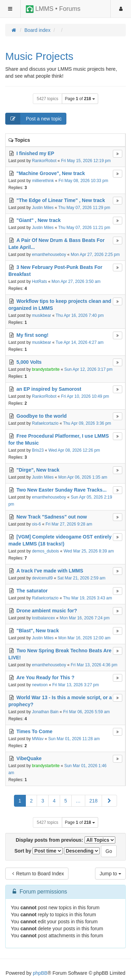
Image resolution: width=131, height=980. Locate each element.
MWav (38, 739)
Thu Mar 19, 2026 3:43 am (87, 598)
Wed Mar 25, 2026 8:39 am (89, 551)
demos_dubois (45, 551)
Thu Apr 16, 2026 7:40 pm (80, 315)
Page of (80, 99)
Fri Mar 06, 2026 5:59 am (87, 712)
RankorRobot (44, 161)
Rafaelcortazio (45, 423)
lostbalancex (43, 618)
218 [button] (93, 801)
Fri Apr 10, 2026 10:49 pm (85, 396)
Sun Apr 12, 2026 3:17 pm (88, 369)
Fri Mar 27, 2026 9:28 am (69, 524)
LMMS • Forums (53, 9)
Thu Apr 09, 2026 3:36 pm (87, 423)
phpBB (40, 973)
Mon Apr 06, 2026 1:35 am (83, 477)
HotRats (39, 282)
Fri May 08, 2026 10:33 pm (83, 181)
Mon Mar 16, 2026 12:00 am (84, 638)
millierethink (43, 181)
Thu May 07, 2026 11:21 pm (84, 228)
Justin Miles (43, 208)
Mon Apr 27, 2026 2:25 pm (95, 255)
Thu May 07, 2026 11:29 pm (84, 208)
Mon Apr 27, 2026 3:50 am (76, 282)
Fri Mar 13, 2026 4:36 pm (94, 665)
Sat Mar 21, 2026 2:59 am (81, 578)
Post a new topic (34, 119)
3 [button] (43, 801)
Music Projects (39, 56)
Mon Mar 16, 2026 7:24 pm (85, 618)
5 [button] (66, 801)
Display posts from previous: (65, 840)
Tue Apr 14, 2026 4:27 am (79, 342)
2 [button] (31, 801)
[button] (109, 801)
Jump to (110, 874)
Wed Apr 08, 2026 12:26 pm (74, 450)
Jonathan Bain (45, 712)
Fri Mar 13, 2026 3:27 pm (76, 685)
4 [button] (54, 801)
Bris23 (38, 450)
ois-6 (36, 524)
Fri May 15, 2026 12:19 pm (86, 161)
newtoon (40, 685)
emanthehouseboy (49, 255)
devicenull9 (42, 578)
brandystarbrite (46, 369)
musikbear (41, 315)
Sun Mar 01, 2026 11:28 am (74, 739)
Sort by (38, 851)
